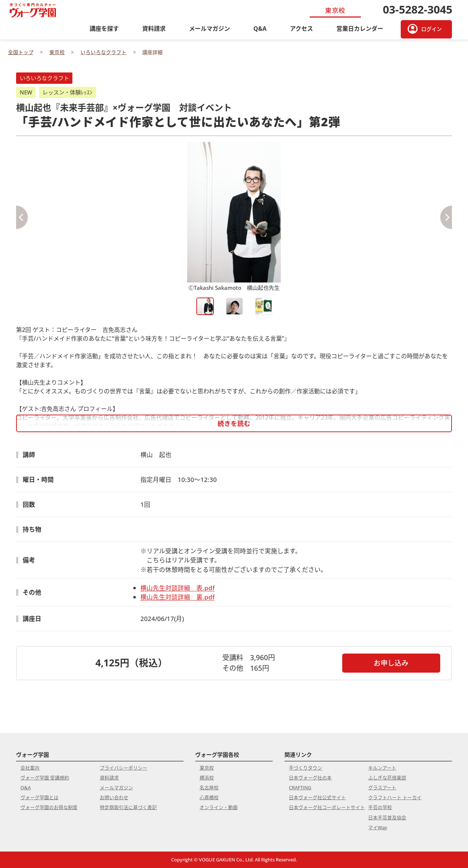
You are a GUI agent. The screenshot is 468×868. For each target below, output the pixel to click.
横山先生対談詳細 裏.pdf (178, 597)
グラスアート (382, 787)
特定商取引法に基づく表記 (128, 807)
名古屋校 (209, 787)
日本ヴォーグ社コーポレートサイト (327, 807)
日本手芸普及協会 (387, 818)
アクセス (301, 29)
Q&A (260, 29)
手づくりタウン (305, 768)
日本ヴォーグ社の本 (310, 778)
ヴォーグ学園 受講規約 (45, 778)
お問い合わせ (114, 797)
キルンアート (382, 768)
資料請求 (154, 29)
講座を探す (104, 29)
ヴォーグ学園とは (39, 797)
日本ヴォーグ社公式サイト (317, 797)
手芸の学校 (380, 807)
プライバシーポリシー (124, 768)
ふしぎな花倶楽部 (387, 778)
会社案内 (30, 768)
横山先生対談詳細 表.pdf (178, 588)
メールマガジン (210, 29)
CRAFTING (300, 787)
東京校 (207, 768)
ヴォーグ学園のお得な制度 (49, 807)
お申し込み (391, 663)
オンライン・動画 (219, 807)
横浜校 (207, 778)
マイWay (378, 827)
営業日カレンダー (360, 29)
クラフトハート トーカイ (395, 797)
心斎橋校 (209, 797)
